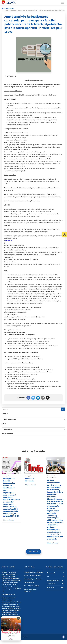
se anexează (8, 241)
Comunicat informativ (30, 480)
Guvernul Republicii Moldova (32, 580)
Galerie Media (51, 476)
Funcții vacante (9, 9)
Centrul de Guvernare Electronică (30, 594)
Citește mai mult (9, 523)
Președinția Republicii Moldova (33, 583)
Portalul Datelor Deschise (31, 590)
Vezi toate (34, 556)
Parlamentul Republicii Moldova (33, 576)
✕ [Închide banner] (18, 618)
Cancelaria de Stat (29, 586)
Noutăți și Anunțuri (8, 476)
